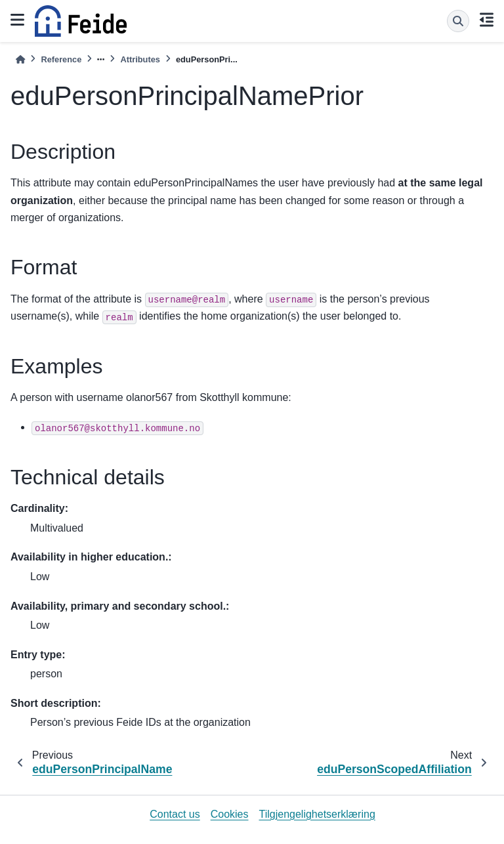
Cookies (230, 814)
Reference (61, 59)
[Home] (20, 59)
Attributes (140, 59)
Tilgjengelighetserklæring (317, 814)
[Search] (458, 21)
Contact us (175, 814)
